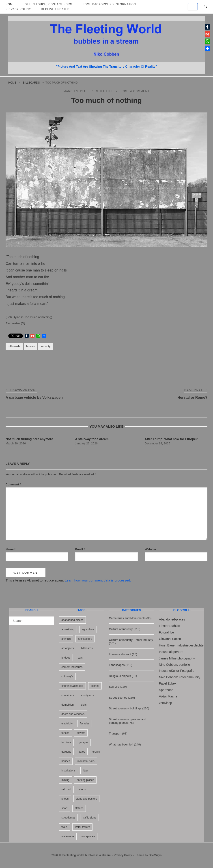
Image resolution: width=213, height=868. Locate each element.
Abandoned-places (172, 619)
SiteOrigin (155, 855)
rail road (66, 789)
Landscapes (117, 665)
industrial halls (86, 761)
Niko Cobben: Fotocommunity (180, 677)
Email (80, 549)
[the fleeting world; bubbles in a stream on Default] (193, 7)
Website (151, 549)
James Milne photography (177, 658)
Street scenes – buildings (125, 708)
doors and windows (73, 714)
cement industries (72, 667)
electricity (67, 724)
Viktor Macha (168, 696)
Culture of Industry (121, 629)
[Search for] (31, 621)
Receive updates (55, 9)
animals (66, 639)
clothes (95, 686)
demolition (68, 705)
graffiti (96, 752)
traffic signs (89, 818)
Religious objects (120, 676)
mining (65, 780)
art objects (68, 648)
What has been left (121, 744)
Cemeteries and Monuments (127, 618)
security (46, 346)
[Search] (49, 619)
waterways (68, 836)
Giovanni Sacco (170, 639)
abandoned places (72, 620)
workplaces (88, 836)
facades (85, 724)
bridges (66, 658)
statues (79, 808)
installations (68, 771)
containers (68, 695)
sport (64, 808)
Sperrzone (166, 690)
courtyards (87, 695)
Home (12, 83)
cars (80, 658)
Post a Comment (135, 91)
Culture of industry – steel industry (131, 640)
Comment (13, 484)
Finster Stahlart (170, 626)
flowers (81, 733)
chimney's (67, 676)
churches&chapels (72, 686)
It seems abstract (120, 654)
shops (65, 799)
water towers (82, 827)
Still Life (104, 91)
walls (64, 827)
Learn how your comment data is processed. (98, 580)
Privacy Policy (18, 9)
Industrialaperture (171, 652)
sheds (82, 789)
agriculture (88, 629)
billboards (31, 83)
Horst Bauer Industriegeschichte (181, 645)
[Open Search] (205, 7)
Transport (115, 733)
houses (66, 761)
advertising (68, 629)
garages (83, 742)
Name (11, 549)
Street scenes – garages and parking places (127, 721)
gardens (66, 752)
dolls (84, 705)
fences (30, 346)
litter (85, 771)
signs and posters (86, 799)
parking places (85, 780)
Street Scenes (118, 698)
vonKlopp (166, 703)
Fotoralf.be (167, 632)
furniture (66, 742)
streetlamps (68, 818)
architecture (85, 639)
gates (82, 752)
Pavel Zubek (168, 683)
